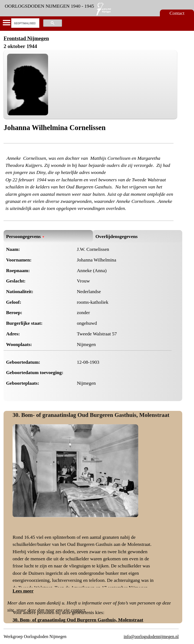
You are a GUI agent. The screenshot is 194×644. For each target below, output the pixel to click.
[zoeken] (25, 23)
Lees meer (23, 591)
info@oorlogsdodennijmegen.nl (151, 637)
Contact (177, 13)
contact (78, 610)
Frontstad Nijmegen (26, 38)
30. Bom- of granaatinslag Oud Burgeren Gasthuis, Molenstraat (91, 415)
